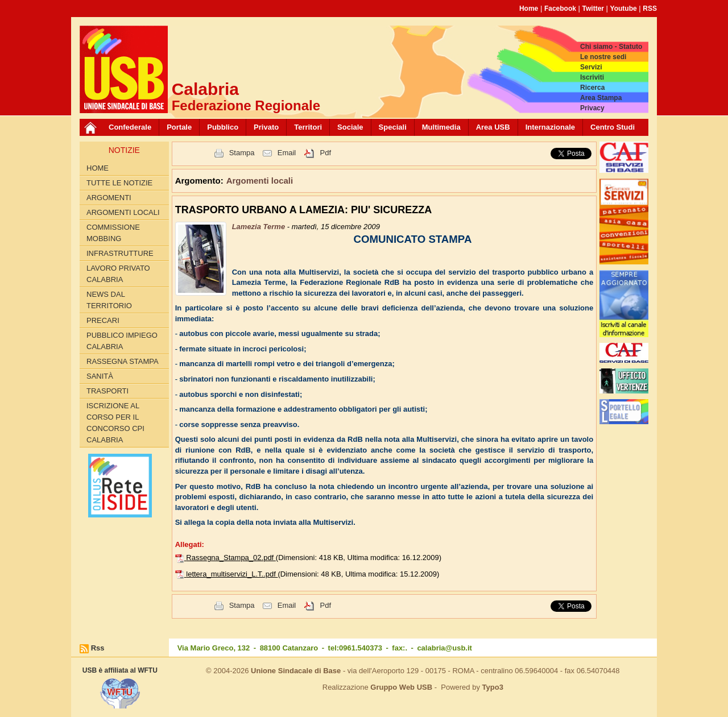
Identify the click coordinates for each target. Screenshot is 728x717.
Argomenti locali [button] (260, 181)
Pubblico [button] (223, 127)
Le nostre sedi (603, 57)
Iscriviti (592, 77)
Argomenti (109, 198)
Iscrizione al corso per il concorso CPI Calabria (115, 423)
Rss (98, 648)
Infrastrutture (120, 253)
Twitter (593, 9)
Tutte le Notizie (119, 183)
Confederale (130, 127)
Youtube (624, 9)
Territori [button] (308, 127)
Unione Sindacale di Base (296, 671)
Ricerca (592, 88)
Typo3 (493, 687)
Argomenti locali (123, 212)
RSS (650, 9)
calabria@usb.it (444, 648)
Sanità (100, 376)
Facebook (560, 9)
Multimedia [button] (441, 127)
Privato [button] (266, 127)
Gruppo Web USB (401, 687)
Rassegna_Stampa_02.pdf (231, 558)
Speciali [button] (393, 127)
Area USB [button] (493, 127)
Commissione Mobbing (113, 233)
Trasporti (107, 391)
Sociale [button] (350, 127)
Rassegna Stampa (123, 361)
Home (529, 9)
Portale (179, 127)
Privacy (592, 108)
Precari (103, 320)
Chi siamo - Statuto (611, 47)
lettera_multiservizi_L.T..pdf (232, 574)
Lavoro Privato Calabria (118, 274)
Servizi (591, 67)
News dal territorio (109, 300)
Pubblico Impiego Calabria (122, 341)
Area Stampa (601, 98)
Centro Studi (613, 127)
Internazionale (550, 127)
